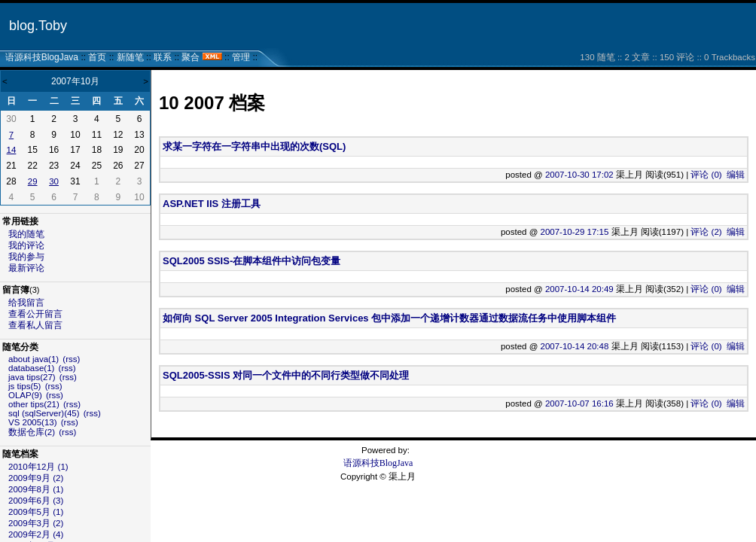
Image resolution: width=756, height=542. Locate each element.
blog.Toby (38, 26)
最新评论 (26, 268)
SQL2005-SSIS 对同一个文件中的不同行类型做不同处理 (286, 375)
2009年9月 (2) (36, 478)
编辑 (736, 175)
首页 (97, 57)
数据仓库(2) (32, 432)
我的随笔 (26, 234)
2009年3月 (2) (36, 523)
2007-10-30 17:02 (579, 175)
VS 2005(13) (33, 422)
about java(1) (34, 359)
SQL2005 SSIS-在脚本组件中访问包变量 (251, 261)
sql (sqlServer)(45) (44, 413)
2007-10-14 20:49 (579, 289)
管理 (241, 57)
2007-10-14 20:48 (575, 346)
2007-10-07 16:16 (579, 403)
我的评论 (26, 245)
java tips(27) (32, 377)
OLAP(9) (25, 395)
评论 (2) (706, 232)
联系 (163, 57)
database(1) (31, 368)
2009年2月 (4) (36, 534)
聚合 (191, 57)
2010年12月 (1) (38, 467)
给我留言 (26, 303)
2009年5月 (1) (36, 512)
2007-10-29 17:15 (575, 232)
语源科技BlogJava (42, 57)
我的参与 (26, 257)
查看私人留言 (35, 325)
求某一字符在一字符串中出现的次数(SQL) (254, 146)
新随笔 (130, 57)
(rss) (71, 359)
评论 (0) (706, 175)
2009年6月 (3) (36, 501)
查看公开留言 (35, 314)
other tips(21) (34, 404)
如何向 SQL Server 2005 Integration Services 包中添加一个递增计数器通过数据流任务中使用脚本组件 (389, 318)
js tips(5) (24, 386)
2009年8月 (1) (36, 489)
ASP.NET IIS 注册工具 (212, 204)
